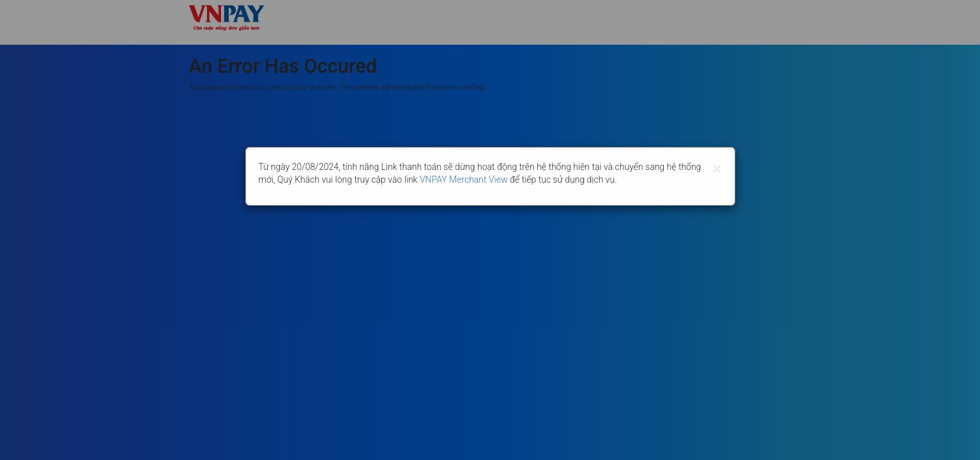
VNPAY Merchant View (464, 180)
